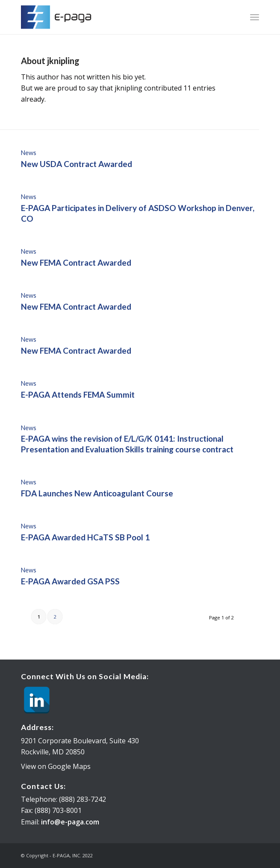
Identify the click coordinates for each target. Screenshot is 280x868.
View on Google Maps (56, 766)
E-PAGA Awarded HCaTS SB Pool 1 (85, 537)
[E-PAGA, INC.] (116, 17)
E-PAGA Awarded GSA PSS (70, 581)
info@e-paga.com (70, 822)
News (29, 153)
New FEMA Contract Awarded (76, 262)
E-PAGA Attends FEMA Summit (78, 394)
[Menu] (255, 17)
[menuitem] (255, 17)
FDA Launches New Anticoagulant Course (97, 493)
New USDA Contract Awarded (77, 164)
